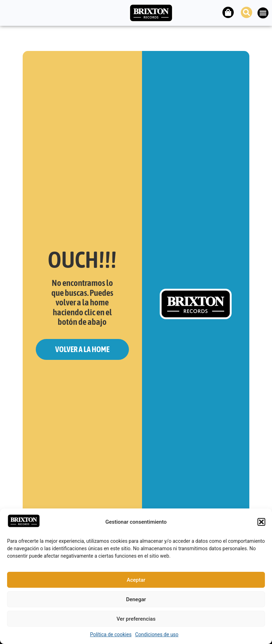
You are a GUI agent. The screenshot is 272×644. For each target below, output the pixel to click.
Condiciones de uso (157, 634)
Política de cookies (111, 634)
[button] (261, 522)
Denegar (136, 599)
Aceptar (136, 580)
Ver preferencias (136, 619)
